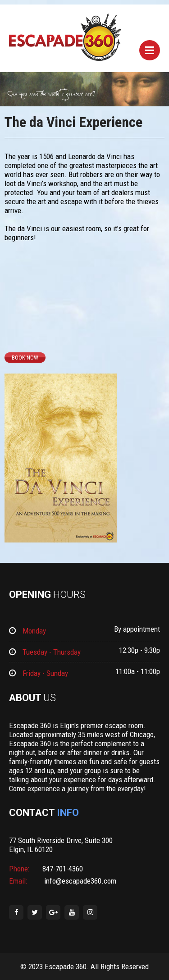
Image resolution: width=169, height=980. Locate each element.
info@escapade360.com (79, 881)
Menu (150, 50)
